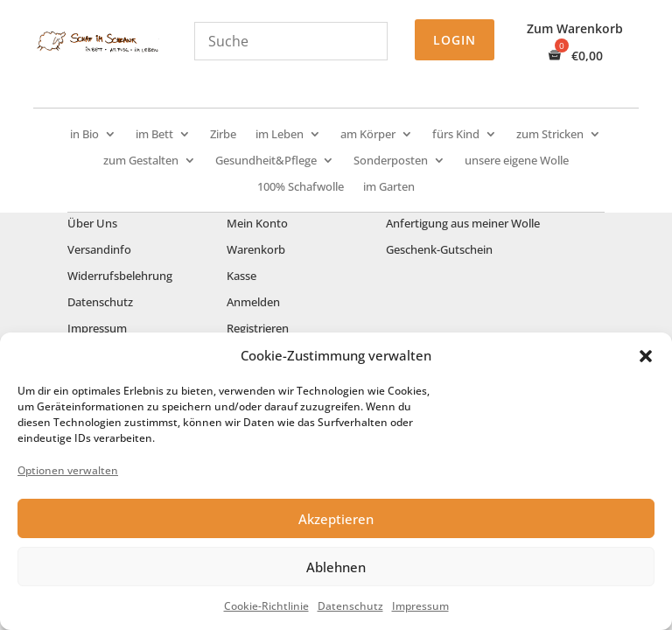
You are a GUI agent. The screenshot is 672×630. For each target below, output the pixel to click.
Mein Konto (257, 224)
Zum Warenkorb (575, 30)
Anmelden (253, 303)
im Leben (280, 135)
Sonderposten (391, 161)
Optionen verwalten (68, 470)
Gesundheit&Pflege (266, 161)
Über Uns (92, 224)
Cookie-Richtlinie (266, 606)
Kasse (241, 276)
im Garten (389, 187)
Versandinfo (99, 250)
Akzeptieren (336, 519)
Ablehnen (336, 567)
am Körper (368, 135)
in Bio (84, 135)
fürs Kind (456, 135)
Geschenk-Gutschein (439, 250)
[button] (646, 356)
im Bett (154, 135)
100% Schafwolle (301, 187)
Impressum (420, 606)
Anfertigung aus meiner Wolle (463, 224)
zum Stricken (550, 135)
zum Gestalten (141, 161)
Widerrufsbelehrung (120, 276)
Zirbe (223, 135)
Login (455, 40)
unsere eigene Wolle (517, 161)
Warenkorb (256, 250)
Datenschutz (350, 606)
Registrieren (258, 329)
